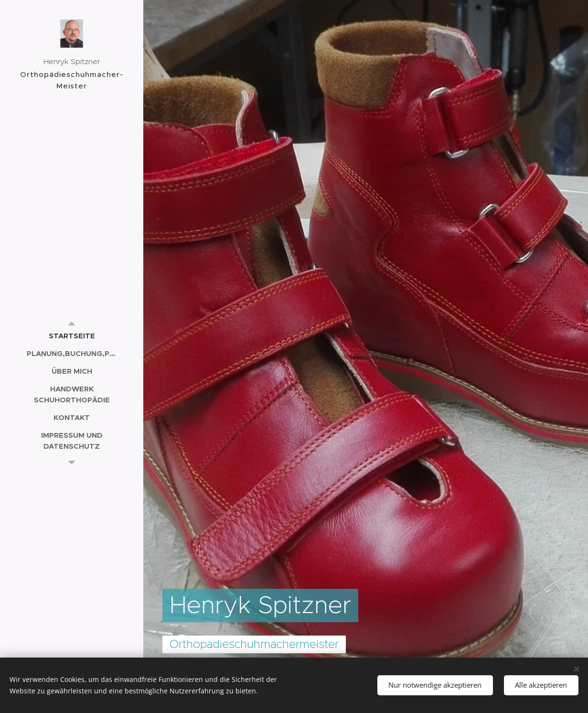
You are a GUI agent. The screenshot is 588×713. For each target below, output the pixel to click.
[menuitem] (72, 336)
